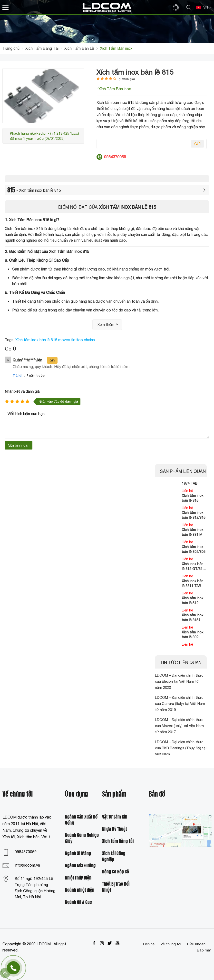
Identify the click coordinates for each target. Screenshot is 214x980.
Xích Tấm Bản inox (115, 89)
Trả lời (17, 375)
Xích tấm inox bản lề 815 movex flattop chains (55, 340)
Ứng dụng (77, 794)
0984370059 (26, 852)
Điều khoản (196, 944)
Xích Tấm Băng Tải (118, 841)
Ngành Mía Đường (80, 866)
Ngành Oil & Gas (78, 902)
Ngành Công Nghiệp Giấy (82, 838)
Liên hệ (149, 944)
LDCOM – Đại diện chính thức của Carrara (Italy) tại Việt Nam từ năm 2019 (180, 704)
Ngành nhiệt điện (80, 890)
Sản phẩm (114, 794)
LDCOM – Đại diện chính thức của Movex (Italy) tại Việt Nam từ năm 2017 (179, 726)
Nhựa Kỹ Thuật (114, 829)
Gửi (197, 144)
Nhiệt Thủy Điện (78, 878)
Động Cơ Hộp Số (116, 872)
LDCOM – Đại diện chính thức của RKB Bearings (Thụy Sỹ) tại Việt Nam (181, 748)
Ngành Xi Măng (78, 854)
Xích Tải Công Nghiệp (114, 857)
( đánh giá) (127, 79)
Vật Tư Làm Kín (115, 817)
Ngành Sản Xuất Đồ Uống (81, 820)
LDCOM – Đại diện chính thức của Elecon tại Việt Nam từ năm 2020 (179, 681)
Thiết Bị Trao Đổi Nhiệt (116, 887)
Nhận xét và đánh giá (22, 391)
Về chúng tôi (171, 944)
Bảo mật (204, 950)
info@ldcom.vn (27, 865)
